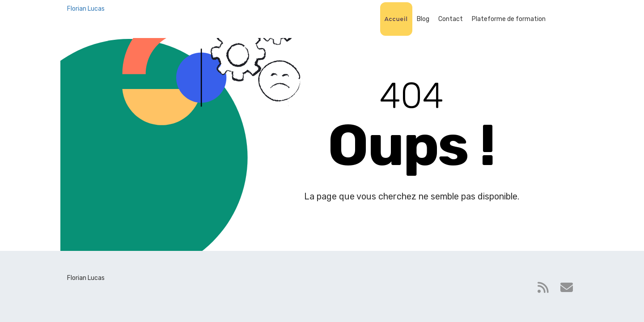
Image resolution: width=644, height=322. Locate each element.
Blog (423, 19)
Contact (451, 19)
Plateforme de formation (509, 19)
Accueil (396, 19)
